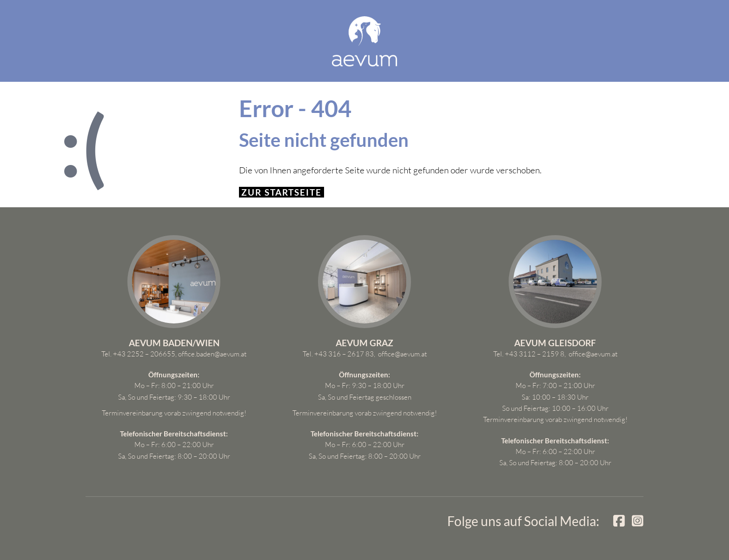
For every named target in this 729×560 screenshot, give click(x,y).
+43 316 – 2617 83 (344, 354)
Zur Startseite (282, 192)
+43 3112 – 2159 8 (535, 354)
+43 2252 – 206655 (144, 354)
